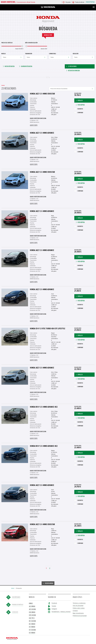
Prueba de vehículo (18, 605)
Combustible (52, 54)
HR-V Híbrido (32, 625)
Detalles (79, 101)
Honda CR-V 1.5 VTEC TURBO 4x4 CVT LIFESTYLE (48, 329)
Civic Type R (32, 619)
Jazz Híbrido (32, 607)
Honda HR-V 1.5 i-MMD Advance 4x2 (44, 408)
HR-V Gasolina (32, 622)
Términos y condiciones (79, 604)
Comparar (79, 113)
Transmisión (29, 54)
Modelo (4, 54)
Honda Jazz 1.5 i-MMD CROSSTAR (42, 94)
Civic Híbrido (32, 613)
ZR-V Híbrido (32, 628)
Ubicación (76, 54)
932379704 (90, 2)
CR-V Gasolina (32, 630)
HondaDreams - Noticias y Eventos (61, 612)
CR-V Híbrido (32, 633)
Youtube (54, 607)
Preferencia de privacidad (80, 616)
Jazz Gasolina (32, 610)
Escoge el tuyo (48, 35)
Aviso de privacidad (78, 606)
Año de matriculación (31, 43)
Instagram (54, 609)
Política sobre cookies (79, 609)
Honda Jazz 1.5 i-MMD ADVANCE (42, 134)
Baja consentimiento (78, 614)
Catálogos (15, 613)
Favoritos (79, 110)
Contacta (75, 611)
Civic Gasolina (32, 616)
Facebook (54, 604)
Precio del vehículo (7, 43)
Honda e (31, 604)
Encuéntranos (16, 598)
